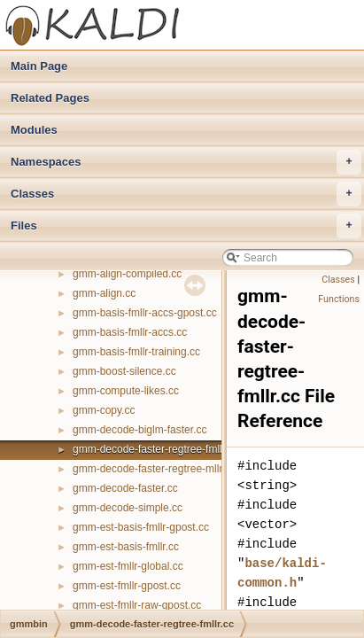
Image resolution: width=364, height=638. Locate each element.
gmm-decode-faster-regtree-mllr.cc (154, 469)
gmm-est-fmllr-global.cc (128, 566)
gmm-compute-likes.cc (126, 391)
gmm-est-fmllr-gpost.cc (127, 586)
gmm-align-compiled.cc (127, 274)
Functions (339, 299)
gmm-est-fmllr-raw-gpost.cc (137, 605)
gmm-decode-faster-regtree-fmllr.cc (155, 449)
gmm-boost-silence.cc (124, 371)
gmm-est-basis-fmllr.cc (126, 547)
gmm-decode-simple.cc (128, 508)
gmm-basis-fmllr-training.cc (136, 352)
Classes (186, 194)
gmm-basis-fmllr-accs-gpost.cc (145, 313)
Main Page (39, 66)
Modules (34, 130)
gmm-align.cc (104, 293)
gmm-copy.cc (104, 410)
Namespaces (186, 162)
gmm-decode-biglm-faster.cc (139, 430)
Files (186, 226)
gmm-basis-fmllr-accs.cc (130, 332)
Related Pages (50, 98)
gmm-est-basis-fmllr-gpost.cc (141, 527)
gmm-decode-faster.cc (125, 488)
